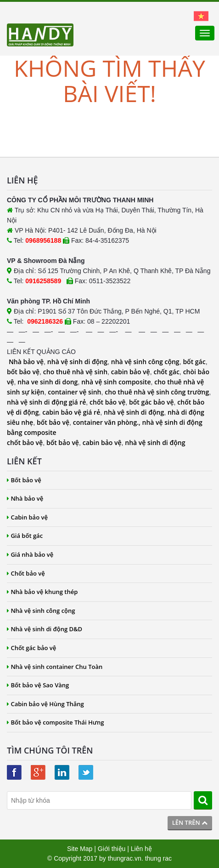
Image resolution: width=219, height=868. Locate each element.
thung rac (158, 858)
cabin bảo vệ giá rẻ (71, 412)
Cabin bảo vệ (27, 517)
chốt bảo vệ (107, 402)
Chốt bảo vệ (26, 573)
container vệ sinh (74, 392)
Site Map (80, 849)
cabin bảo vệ (131, 372)
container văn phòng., (108, 422)
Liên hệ (141, 849)
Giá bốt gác (25, 536)
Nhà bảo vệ (26, 362)
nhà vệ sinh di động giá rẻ (46, 402)
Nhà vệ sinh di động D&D (45, 629)
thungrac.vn (125, 858)
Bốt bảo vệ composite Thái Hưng (56, 722)
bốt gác (194, 362)
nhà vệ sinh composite (116, 382)
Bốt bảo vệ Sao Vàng (38, 685)
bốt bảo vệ (23, 372)
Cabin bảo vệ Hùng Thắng (45, 704)
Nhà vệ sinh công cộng (41, 611)
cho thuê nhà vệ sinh (75, 372)
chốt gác (166, 372)
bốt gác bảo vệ (151, 402)
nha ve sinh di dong (48, 382)
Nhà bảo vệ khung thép (42, 592)
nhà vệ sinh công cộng (145, 362)
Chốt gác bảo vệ (31, 648)
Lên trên (190, 822)
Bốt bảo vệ (24, 480)
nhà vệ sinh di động (77, 362)
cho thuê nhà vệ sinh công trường (157, 392)
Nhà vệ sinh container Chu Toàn (55, 667)
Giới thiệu (112, 849)
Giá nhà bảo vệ (30, 554)
